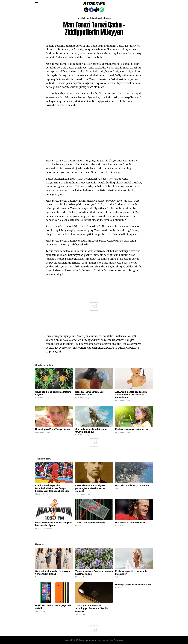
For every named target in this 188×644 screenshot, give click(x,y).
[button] (37, 3)
